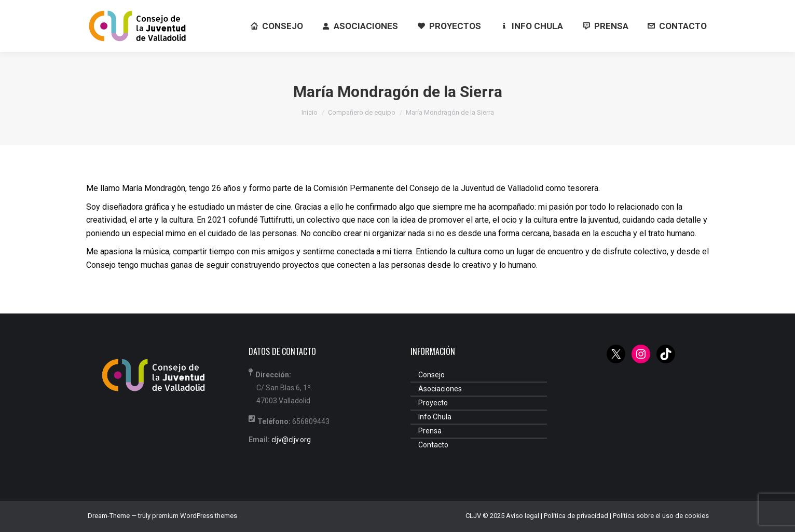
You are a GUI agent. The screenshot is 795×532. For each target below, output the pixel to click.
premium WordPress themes (195, 516)
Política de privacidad (576, 516)
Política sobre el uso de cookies (661, 516)
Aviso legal (523, 516)
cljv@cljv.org (291, 440)
